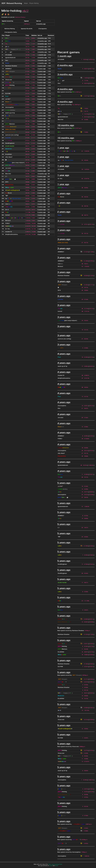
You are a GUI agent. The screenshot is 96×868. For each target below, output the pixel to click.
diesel (56, 866)
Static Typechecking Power (55, 864)
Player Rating (34, 3)
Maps (26, 3)
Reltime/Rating (10, 29)
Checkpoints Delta (11, 32)
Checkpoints (43, 29)
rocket (51, 866)
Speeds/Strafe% (27, 29)
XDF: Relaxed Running (12, 3)
